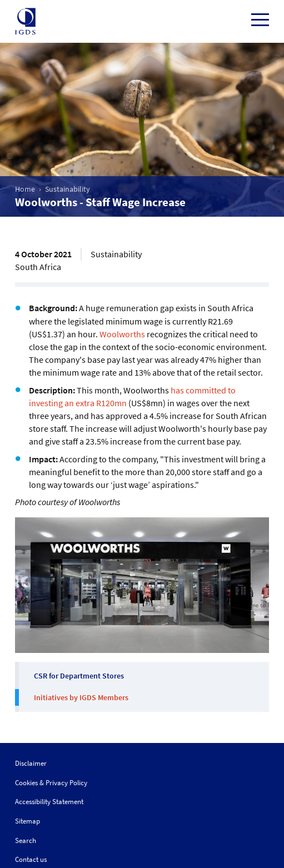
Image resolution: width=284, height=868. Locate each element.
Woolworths (122, 334)
